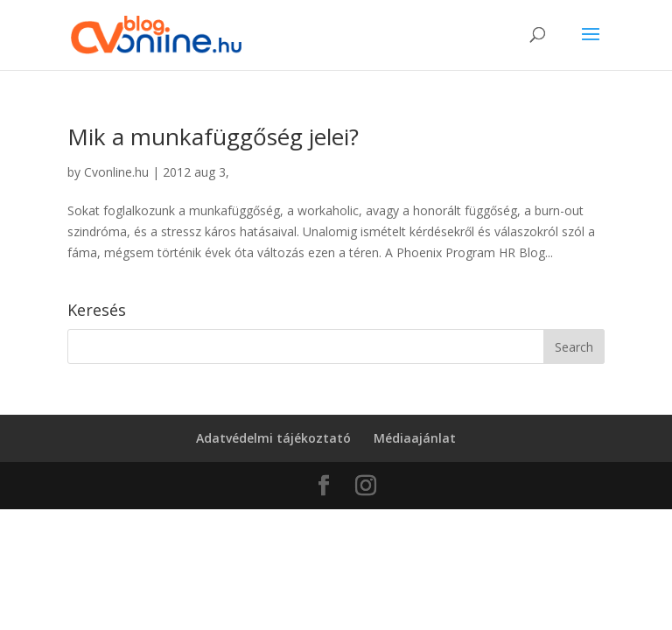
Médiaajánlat (415, 438)
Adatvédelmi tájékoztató (273, 438)
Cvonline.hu (116, 172)
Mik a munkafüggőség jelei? (213, 136)
